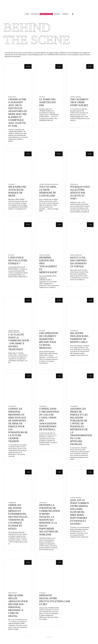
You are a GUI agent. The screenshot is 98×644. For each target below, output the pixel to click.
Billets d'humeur (13, 593)
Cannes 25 (65, 14)
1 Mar (90, 472)
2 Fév (59, 225)
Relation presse (12, 97)
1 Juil (90, 300)
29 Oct (28, 562)
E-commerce (12, 184)
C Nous (27, 14)
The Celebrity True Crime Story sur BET (79, 102)
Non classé (42, 97)
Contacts (57, 14)
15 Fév (28, 225)
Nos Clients (35, 14)
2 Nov (28, 300)
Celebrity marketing (75, 97)
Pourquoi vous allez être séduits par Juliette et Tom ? (80, 193)
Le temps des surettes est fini (48, 102)
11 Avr (28, 154)
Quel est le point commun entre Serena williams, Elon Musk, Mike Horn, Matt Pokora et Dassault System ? (80, 512)
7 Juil (90, 225)
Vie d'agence (43, 593)
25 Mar (59, 154)
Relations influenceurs (76, 255)
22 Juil (28, 66)
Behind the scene (46, 14)
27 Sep (59, 300)
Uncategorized (74, 331)
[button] (73, 14)
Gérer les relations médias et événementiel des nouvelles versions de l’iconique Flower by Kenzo (18, 517)
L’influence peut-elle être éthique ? (18, 260)
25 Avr (59, 66)
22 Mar (90, 154)
